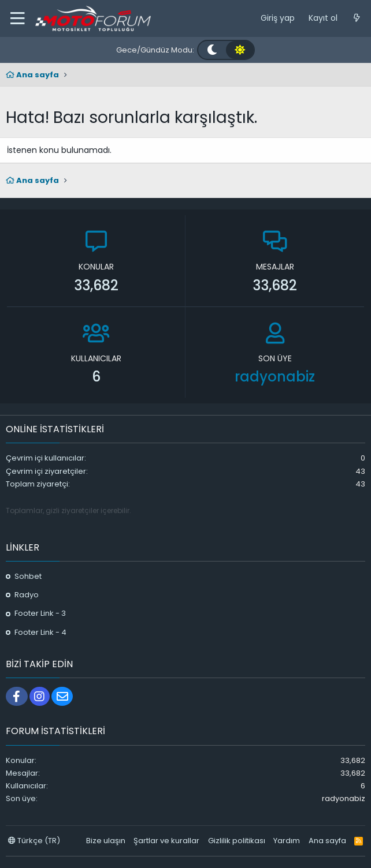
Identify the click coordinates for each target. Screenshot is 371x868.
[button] (17, 18)
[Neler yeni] (357, 18)
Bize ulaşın (106, 841)
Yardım (287, 841)
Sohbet (28, 576)
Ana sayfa (327, 841)
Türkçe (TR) (34, 841)
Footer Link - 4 (40, 632)
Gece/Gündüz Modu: (155, 50)
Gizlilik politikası (237, 841)
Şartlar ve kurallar (166, 841)
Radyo (27, 595)
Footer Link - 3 (40, 613)
